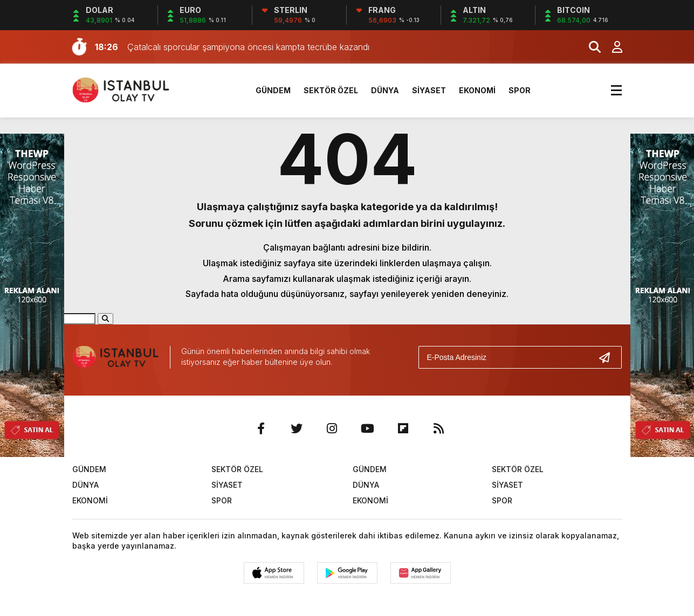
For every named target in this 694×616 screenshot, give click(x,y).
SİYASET (429, 90)
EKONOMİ (477, 90)
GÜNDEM (273, 90)
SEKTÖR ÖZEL (331, 90)
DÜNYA (385, 90)
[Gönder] (609, 357)
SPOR (520, 90)
